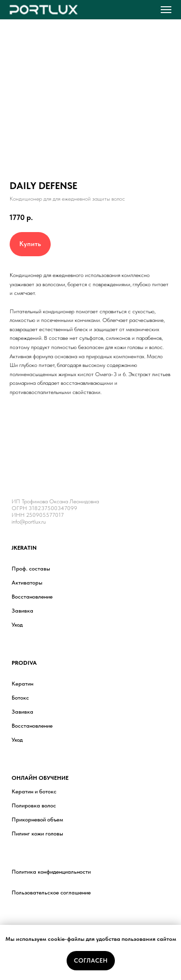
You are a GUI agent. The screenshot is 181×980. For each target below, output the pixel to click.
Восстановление (32, 597)
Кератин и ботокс (34, 791)
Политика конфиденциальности (51, 872)
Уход (17, 625)
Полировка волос (34, 805)
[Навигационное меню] (166, 10)
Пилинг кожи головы (37, 834)
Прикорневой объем (37, 819)
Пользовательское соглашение (51, 892)
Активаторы (27, 583)
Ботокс (20, 698)
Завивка (22, 611)
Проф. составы (31, 569)
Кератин (22, 684)
